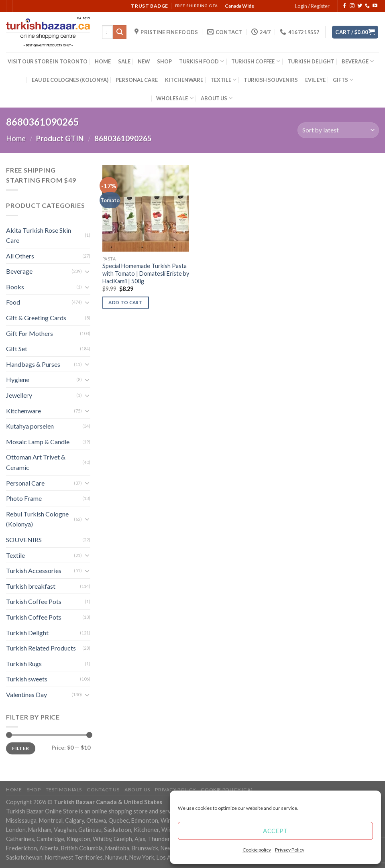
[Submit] (120, 32)
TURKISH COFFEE (256, 61)
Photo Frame (24, 498)
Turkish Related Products (41, 648)
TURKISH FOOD (202, 61)
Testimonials (64, 790)
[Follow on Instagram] (352, 6)
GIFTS (343, 80)
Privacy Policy (290, 850)
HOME (103, 61)
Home (16, 138)
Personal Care (25, 483)
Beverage (19, 271)
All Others (20, 256)
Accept (275, 831)
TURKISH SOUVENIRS (271, 80)
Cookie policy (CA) (227, 790)
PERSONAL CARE (137, 80)
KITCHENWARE (184, 80)
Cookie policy (257, 850)
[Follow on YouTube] (375, 6)
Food (13, 302)
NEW (144, 61)
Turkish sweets (27, 679)
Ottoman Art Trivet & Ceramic (36, 462)
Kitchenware (23, 411)
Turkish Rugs (24, 664)
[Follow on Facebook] (344, 6)
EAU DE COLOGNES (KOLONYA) (70, 80)
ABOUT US (217, 98)
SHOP (164, 61)
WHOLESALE (175, 98)
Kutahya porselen (30, 426)
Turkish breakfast (31, 586)
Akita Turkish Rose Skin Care (39, 235)
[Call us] (367, 6)
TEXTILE (223, 80)
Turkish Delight (27, 633)
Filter (20, 748)
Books (15, 287)
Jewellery (19, 395)
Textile (15, 555)
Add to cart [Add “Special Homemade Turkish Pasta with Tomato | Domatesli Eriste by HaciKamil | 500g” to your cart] (125, 302)
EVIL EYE (315, 80)
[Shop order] (338, 130)
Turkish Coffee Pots (34, 601)
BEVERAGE (358, 61)
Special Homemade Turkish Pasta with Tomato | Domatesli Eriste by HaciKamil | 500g (146, 273)
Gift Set (17, 349)
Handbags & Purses (33, 364)
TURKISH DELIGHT (311, 61)
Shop (34, 790)
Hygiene (18, 379)
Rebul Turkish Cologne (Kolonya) (37, 519)
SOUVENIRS (24, 540)
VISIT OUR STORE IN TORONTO (48, 61)
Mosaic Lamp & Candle (38, 442)
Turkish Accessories (34, 570)
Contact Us (103, 790)
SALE (124, 61)
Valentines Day (26, 694)
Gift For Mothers (30, 333)
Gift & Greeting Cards (36, 318)
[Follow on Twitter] (360, 6)
